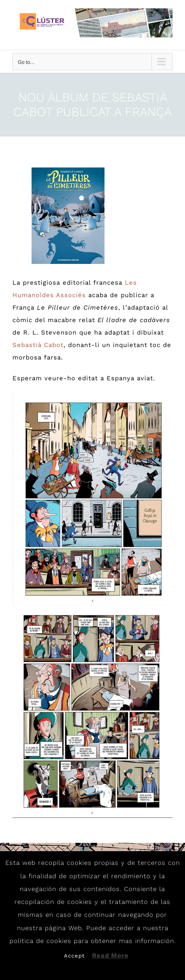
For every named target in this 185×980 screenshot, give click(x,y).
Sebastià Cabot (38, 345)
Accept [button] (74, 956)
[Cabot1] (68, 216)
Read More (110, 955)
